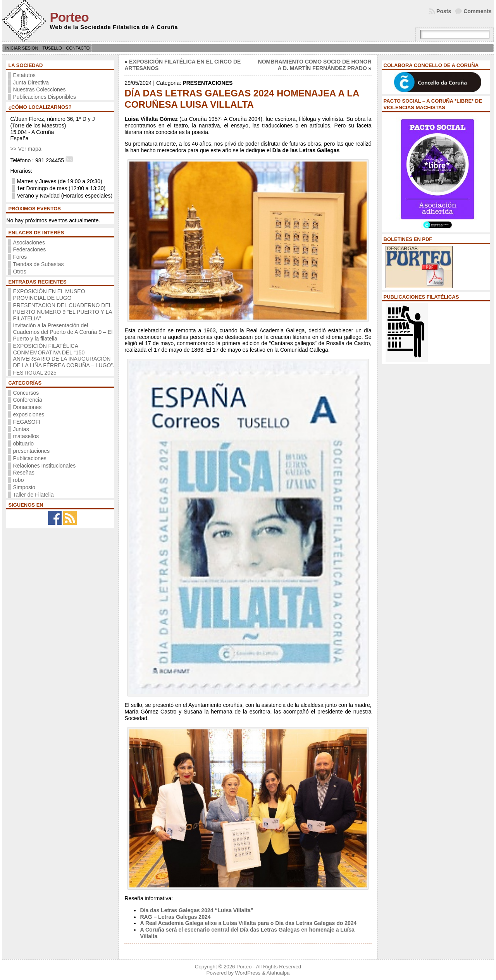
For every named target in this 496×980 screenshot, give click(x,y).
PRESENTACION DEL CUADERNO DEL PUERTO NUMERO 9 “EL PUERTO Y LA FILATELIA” (62, 312)
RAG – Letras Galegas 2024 (175, 917)
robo (18, 480)
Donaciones (27, 407)
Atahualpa (278, 973)
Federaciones (29, 249)
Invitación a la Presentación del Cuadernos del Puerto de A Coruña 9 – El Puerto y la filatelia (63, 332)
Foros (20, 257)
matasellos (26, 436)
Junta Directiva (31, 83)
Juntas (21, 429)
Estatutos (24, 75)
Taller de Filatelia (33, 495)
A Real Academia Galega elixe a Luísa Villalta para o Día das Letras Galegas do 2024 (248, 923)
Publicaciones (29, 458)
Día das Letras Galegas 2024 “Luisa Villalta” (196, 910)
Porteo (69, 17)
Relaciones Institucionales (44, 466)
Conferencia (28, 400)
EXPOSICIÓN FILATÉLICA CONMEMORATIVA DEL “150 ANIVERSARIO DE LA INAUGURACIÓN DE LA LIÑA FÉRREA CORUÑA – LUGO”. (63, 356)
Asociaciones (29, 242)
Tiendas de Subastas (38, 264)
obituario (23, 444)
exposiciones (28, 414)
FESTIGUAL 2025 (34, 373)
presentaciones (31, 451)
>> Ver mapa (26, 149)
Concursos (26, 393)
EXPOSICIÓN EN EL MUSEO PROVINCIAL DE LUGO (49, 295)
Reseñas (23, 473)
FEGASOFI (27, 422)
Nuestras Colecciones (39, 89)
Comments (477, 11)
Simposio (24, 487)
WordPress (248, 973)
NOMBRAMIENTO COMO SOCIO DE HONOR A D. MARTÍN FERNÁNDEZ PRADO (315, 65)
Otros (19, 272)
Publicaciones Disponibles (44, 97)
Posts (444, 11)
